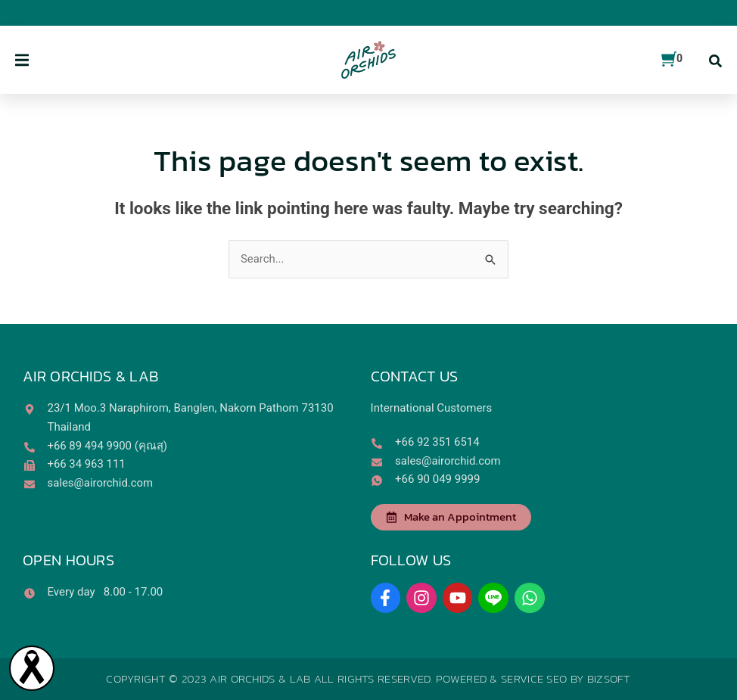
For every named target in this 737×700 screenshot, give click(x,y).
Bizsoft (609, 679)
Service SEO (534, 679)
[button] (22, 60)
